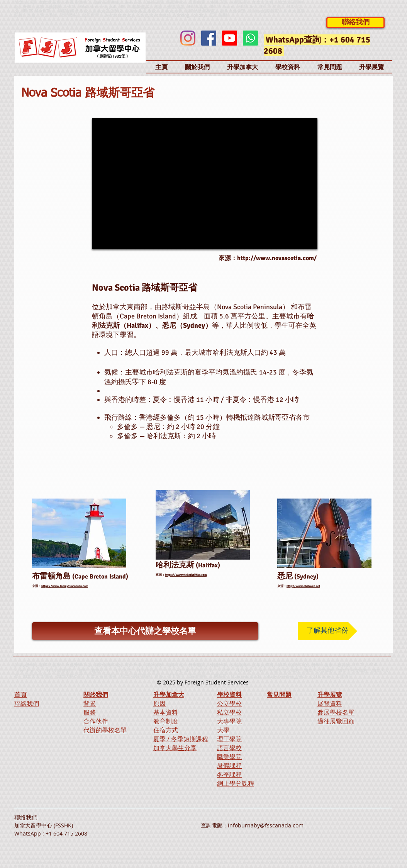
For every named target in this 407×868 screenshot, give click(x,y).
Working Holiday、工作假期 (200, 15)
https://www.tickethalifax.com (186, 575)
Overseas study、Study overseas (136, 15)
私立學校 (229, 712)
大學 (223, 730)
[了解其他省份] (327, 631)
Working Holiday (315, 676)
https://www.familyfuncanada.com (65, 586)
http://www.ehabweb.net (303, 586)
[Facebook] (209, 38)
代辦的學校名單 (105, 730)
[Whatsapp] (250, 38)
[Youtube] (230, 38)
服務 (90, 712)
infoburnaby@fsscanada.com (266, 825)
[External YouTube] (205, 184)
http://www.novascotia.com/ (277, 258)
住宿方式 (166, 730)
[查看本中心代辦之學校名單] (145, 631)
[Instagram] (188, 38)
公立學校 (229, 703)
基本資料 (166, 712)
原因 (159, 703)
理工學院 (229, 739)
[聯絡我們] (355, 23)
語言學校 (229, 748)
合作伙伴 (96, 721)
